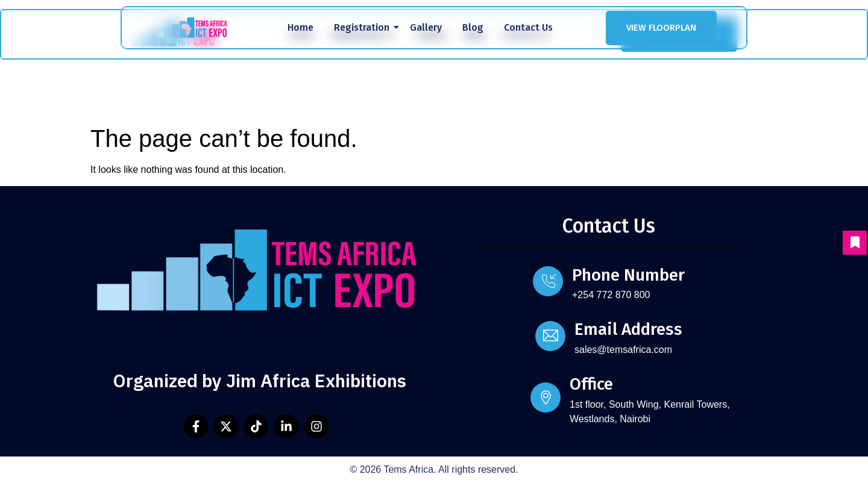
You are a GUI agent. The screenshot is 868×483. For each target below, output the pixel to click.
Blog (473, 27)
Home (300, 27)
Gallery (426, 27)
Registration (364, 27)
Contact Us (528, 27)
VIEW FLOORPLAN (661, 28)
